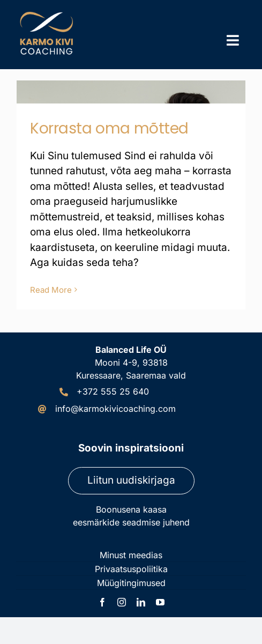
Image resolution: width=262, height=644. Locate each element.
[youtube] (160, 602)
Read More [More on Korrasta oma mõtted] (51, 290)
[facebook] (102, 602)
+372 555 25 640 (113, 391)
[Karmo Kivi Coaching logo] (48, 13)
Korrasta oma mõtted (109, 128)
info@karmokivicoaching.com (115, 409)
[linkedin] (141, 602)
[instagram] (122, 602)
